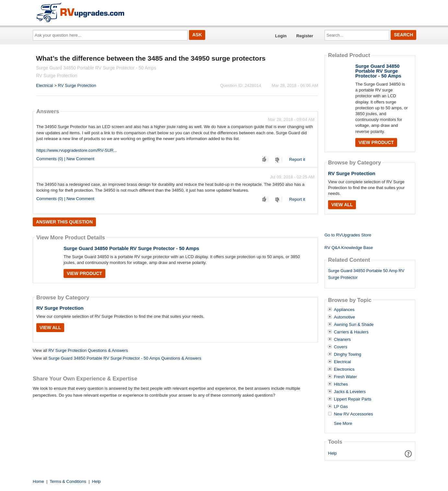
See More (343, 423)
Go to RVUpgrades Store (348, 235)
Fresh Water (345, 377)
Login (281, 36)
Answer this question (64, 222)
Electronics (344, 369)
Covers (341, 347)
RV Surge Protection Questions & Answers (88, 350)
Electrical (45, 85)
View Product (84, 273)
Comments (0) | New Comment (65, 159)
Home (38, 481)
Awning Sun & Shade (354, 325)
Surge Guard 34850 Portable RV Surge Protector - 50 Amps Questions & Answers (125, 358)
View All (50, 328)
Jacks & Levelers (350, 392)
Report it (297, 159)
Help (332, 453)
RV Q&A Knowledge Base (349, 248)
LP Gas (341, 407)
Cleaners (342, 340)
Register (305, 36)
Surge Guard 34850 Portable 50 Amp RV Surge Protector (366, 274)
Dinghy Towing (348, 354)
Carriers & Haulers (351, 332)
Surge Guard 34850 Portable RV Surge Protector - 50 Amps (131, 248)
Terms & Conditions (68, 481)
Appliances (344, 310)
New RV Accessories (353, 414)
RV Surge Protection (77, 85)
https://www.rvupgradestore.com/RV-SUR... (77, 150)
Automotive (344, 317)
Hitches (341, 384)
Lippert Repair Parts (353, 399)
